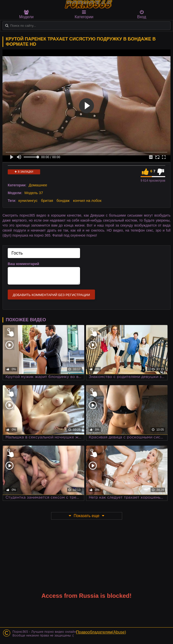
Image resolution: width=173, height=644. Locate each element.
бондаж (63, 200)
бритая (47, 200)
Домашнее (38, 185)
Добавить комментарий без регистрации (51, 295)
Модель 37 (34, 193)
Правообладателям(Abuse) (101, 632)
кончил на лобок (87, 200)
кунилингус (28, 200)
